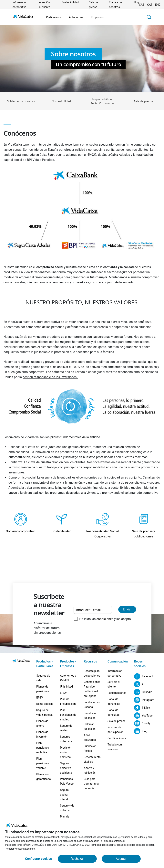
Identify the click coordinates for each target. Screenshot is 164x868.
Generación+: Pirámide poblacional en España (92, 689)
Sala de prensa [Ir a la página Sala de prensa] (144, 101)
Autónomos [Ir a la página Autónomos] (76, 17)
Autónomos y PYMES (68, 678)
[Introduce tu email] (93, 610)
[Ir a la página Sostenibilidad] (61, 526)
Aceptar (121, 859)
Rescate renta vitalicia (92, 759)
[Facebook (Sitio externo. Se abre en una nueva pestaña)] (143, 676)
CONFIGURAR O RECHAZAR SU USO (71, 845)
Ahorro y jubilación (90, 770)
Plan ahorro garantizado (44, 777)
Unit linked (66, 687)
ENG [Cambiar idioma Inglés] (158, 5)
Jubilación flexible (90, 748)
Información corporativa (115, 673)
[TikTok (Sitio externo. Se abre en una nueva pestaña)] (142, 708)
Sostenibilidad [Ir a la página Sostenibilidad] (70, 2)
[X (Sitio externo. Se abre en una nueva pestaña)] (139, 684)
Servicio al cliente (114, 684)
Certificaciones (117, 738)
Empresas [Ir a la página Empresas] (97, 17)
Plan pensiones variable (43, 763)
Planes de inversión (42, 734)
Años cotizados (90, 737)
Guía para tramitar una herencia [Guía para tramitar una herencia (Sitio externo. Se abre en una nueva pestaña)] (91, 784)
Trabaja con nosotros (115, 747)
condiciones (105, 619)
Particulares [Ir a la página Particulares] (53, 17)
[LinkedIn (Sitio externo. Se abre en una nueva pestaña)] (143, 692)
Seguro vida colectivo (67, 808)
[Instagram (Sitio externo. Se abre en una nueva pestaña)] (143, 700)
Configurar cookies (38, 859)
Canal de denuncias (114, 701)
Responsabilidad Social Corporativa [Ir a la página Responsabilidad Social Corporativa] (102, 101)
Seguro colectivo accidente (66, 768)
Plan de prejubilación (68, 701)
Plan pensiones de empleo (68, 715)
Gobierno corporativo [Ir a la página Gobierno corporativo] (21, 101)
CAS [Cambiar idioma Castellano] (142, 5)
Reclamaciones (117, 693)
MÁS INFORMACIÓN (33, 845)
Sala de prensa (117, 721)
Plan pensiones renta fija (43, 748)
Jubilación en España (92, 705)
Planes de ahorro (42, 723)
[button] (149, 17)
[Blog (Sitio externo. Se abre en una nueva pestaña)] (141, 731)
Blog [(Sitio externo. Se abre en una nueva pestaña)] (136, 2)
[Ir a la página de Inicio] (23, 17)
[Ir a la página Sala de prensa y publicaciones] (143, 526)
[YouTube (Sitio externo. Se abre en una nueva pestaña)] (143, 716)
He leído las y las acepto (105, 619)
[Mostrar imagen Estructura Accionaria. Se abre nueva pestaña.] (82, 214)
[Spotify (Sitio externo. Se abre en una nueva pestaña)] (142, 723)
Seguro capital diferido (65, 795)
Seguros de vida (43, 678)
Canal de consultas (113, 712)
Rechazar (77, 859)
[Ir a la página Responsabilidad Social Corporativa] (102, 526)
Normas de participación (115, 730)
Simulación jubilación (91, 716)
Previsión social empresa (66, 752)
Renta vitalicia (45, 704)
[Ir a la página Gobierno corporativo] (20, 526)
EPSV (40, 698)
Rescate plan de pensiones (92, 673)
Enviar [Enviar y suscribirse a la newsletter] (127, 609)
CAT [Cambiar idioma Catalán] (150, 5)
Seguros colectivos (66, 739)
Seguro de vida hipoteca (44, 712)
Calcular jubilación (90, 726)
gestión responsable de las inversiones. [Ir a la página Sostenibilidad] (50, 377)
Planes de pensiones (43, 689)
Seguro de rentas (66, 728)
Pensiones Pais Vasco (67, 781)
